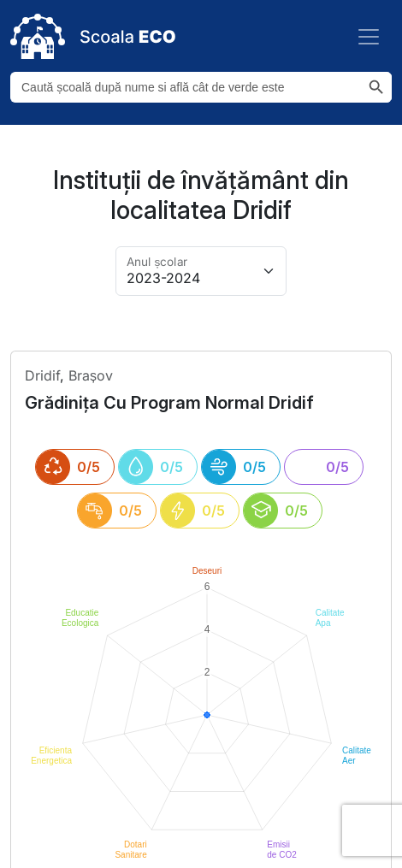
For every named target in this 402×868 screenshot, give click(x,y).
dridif (42, 375)
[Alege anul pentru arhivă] (201, 271)
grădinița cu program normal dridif (169, 403)
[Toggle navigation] (369, 37)
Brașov (91, 375)
